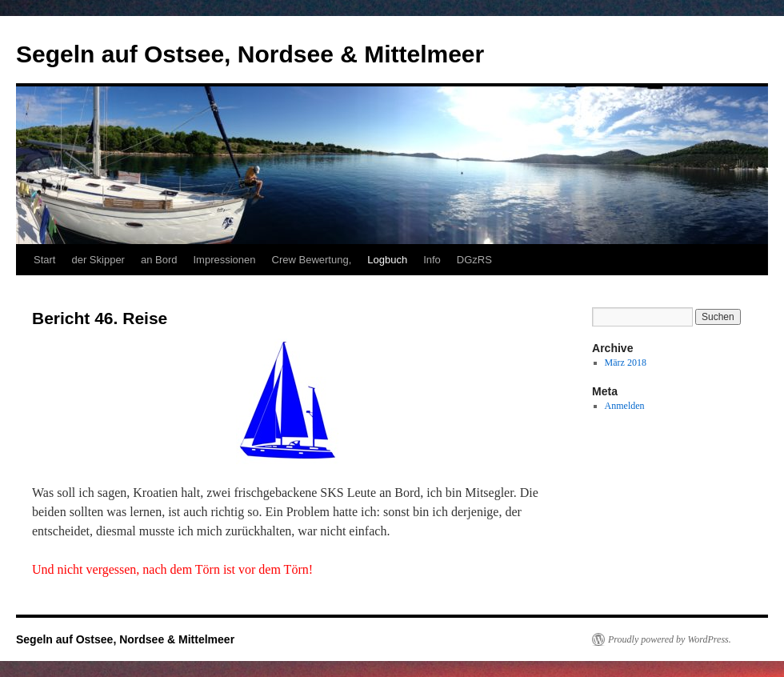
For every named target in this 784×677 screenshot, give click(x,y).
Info (432, 260)
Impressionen (225, 260)
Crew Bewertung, (312, 260)
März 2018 (626, 363)
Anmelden (625, 406)
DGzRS (474, 260)
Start (44, 260)
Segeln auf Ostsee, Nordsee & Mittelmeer (250, 54)
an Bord (159, 260)
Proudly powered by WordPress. (670, 639)
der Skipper (98, 260)
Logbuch (387, 260)
